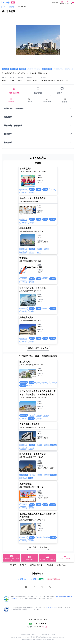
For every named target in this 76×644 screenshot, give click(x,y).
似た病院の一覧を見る (38, 547)
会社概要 (13, 565)
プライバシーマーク (51, 607)
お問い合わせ (62, 565)
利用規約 (23, 565)
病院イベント (62, 90)
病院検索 (12, 7)
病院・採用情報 (14, 90)
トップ (3, 7)
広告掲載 (50, 565)
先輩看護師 (38, 90)
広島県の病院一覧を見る (38, 348)
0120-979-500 (40, 624)
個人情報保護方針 (36, 565)
